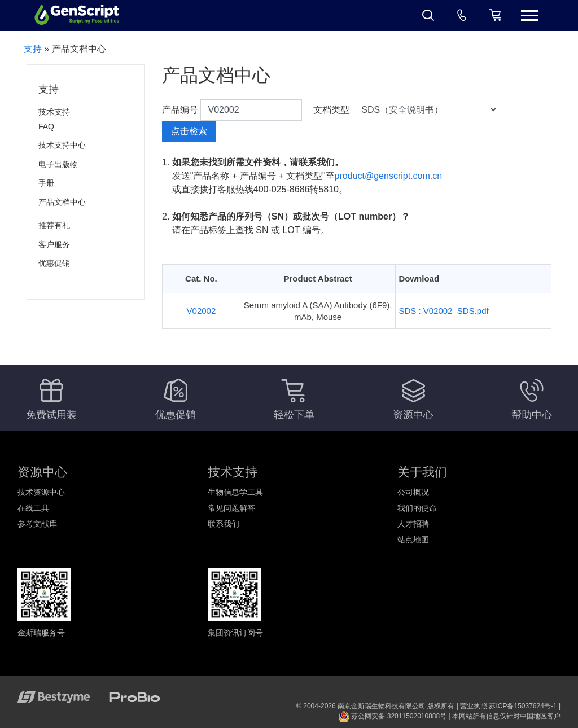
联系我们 (224, 524)
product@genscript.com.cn (389, 176)
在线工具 (33, 508)
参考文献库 (37, 524)
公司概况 (413, 492)
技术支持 (54, 112)
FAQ (46, 126)
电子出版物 (58, 164)
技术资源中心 (41, 492)
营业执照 (474, 706)
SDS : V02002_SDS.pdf (443, 311)
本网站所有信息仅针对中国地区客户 (506, 716)
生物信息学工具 (235, 492)
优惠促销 (54, 263)
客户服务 (54, 244)
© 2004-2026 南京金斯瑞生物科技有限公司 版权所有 (375, 706)
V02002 (202, 311)
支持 (33, 49)
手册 (46, 183)
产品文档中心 (62, 202)
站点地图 (413, 540)
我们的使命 (417, 508)
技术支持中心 (62, 145)
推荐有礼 (54, 225)
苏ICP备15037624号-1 (523, 706)
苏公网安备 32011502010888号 (392, 716)
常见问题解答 (231, 508)
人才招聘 (413, 524)
